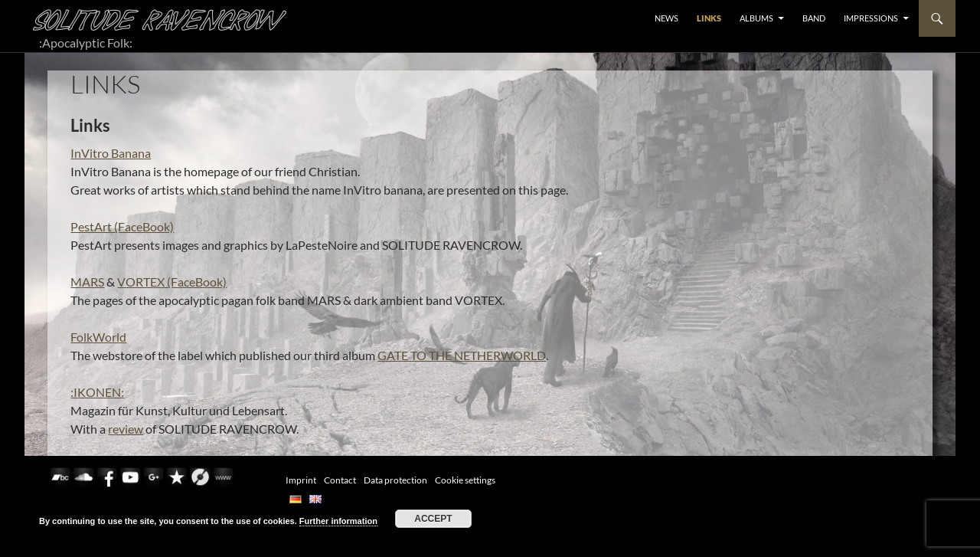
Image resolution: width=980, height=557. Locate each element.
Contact (340, 480)
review (126, 429)
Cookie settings (465, 480)
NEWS (666, 18)
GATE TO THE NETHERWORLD (462, 355)
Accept (433, 519)
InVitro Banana (111, 153)
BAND (814, 18)
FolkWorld (98, 337)
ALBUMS (756, 18)
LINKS (709, 18)
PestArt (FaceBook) (122, 226)
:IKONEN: (97, 392)
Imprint (301, 480)
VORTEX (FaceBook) (172, 282)
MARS (87, 282)
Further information (338, 521)
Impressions (871, 18)
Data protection (395, 480)
